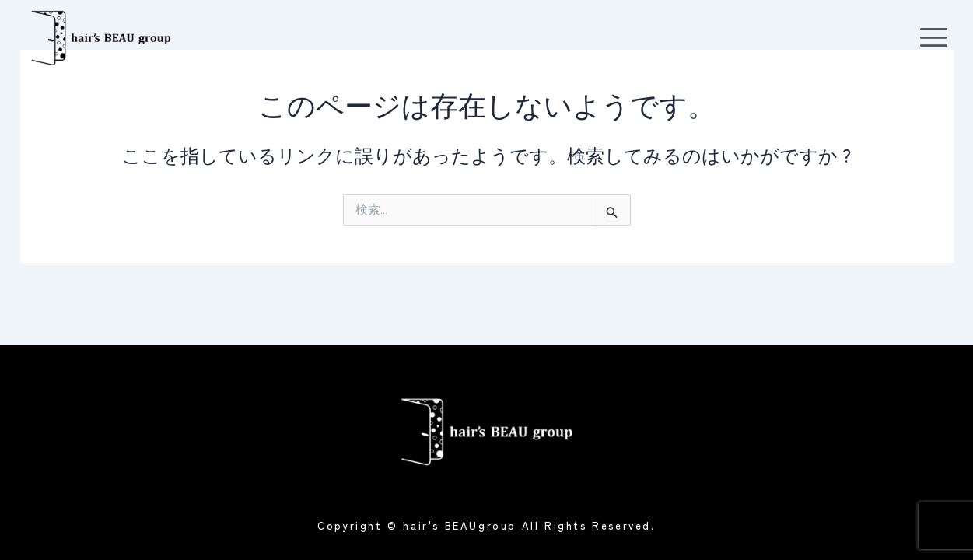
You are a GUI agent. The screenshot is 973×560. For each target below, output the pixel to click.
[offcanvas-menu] (934, 38)
